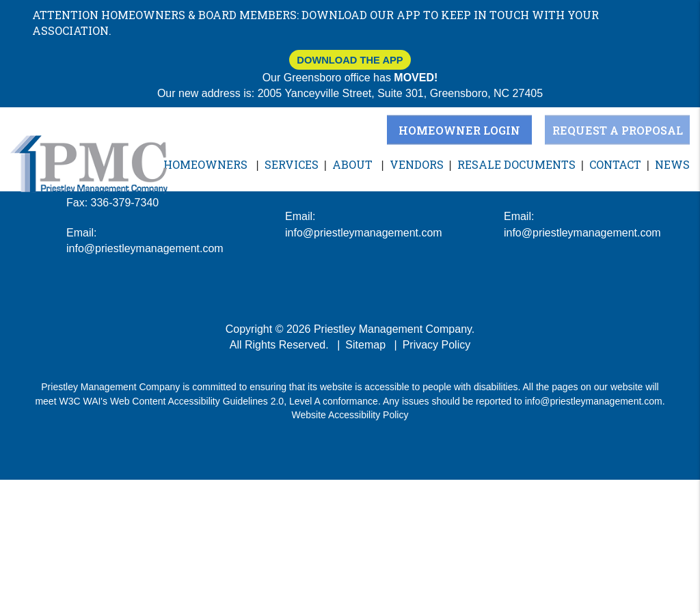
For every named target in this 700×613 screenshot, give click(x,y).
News (672, 164)
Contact (615, 164)
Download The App (350, 60)
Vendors (417, 164)
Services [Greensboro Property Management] (292, 164)
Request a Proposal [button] (618, 130)
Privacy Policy (437, 345)
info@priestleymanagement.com (594, 401)
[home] (89, 164)
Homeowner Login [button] (459, 130)
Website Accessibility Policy (350, 415)
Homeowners (205, 164)
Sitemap (365, 345)
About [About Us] (352, 164)
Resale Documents (516, 164)
